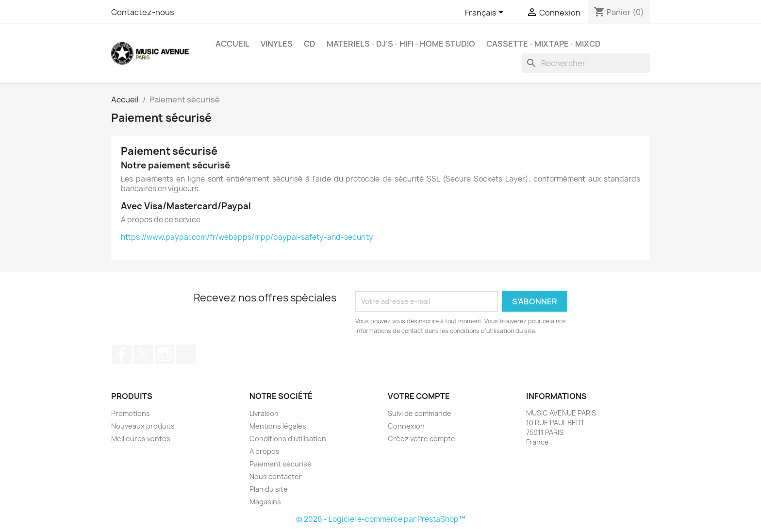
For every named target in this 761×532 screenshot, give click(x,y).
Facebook (122, 354)
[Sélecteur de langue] (486, 13)
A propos (265, 451)
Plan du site (269, 489)
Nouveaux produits (143, 426)
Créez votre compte (422, 439)
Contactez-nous (143, 12)
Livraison (264, 413)
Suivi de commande (420, 413)
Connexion (406, 426)
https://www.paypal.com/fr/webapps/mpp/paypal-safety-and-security (247, 237)
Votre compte (419, 396)
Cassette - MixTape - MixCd (544, 44)
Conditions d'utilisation (288, 439)
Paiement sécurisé (281, 464)
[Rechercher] (586, 63)
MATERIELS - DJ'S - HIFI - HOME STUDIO (401, 44)
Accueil (232, 44)
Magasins (265, 502)
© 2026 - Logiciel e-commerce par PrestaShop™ (381, 519)
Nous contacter (276, 476)
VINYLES (277, 44)
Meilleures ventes (141, 439)
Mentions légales (278, 426)
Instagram (165, 354)
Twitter (143, 354)
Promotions (131, 413)
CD (310, 44)
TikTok (186, 354)
